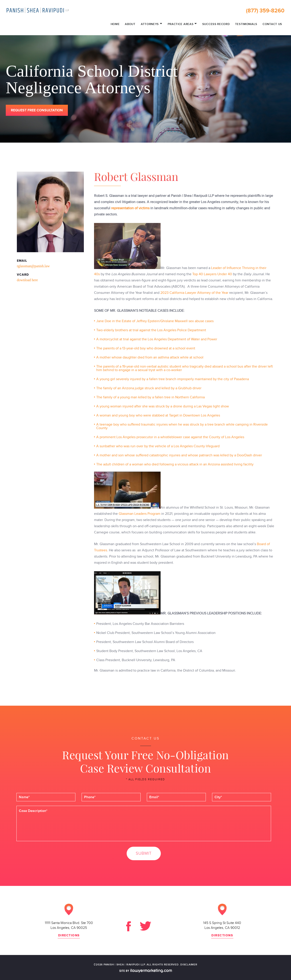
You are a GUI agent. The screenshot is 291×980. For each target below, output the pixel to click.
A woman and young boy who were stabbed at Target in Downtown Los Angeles (158, 415)
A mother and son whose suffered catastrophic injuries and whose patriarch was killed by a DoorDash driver (179, 455)
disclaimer (189, 965)
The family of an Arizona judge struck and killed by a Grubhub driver (149, 388)
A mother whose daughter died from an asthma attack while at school (150, 357)
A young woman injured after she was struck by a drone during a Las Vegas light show (163, 406)
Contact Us (272, 24)
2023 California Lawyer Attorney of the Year (194, 293)
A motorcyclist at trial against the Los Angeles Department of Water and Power (157, 339)
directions (69, 935)
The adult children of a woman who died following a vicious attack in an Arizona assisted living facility (175, 464)
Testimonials (246, 24)
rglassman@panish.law (33, 266)
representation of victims (130, 208)
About (130, 24)
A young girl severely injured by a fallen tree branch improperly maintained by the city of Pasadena (173, 379)
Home (115, 24)
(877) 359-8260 (265, 11)
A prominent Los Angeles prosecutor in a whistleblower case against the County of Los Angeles (170, 437)
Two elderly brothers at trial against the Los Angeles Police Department (151, 330)
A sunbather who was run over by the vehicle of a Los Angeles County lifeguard (158, 446)
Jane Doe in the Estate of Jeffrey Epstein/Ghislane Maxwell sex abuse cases (155, 321)
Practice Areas (182, 24)
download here (27, 280)
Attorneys (152, 24)
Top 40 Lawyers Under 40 (212, 274)
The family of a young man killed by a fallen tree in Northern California (151, 397)
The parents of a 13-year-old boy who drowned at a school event (146, 348)
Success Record (216, 24)
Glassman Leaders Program (140, 514)
